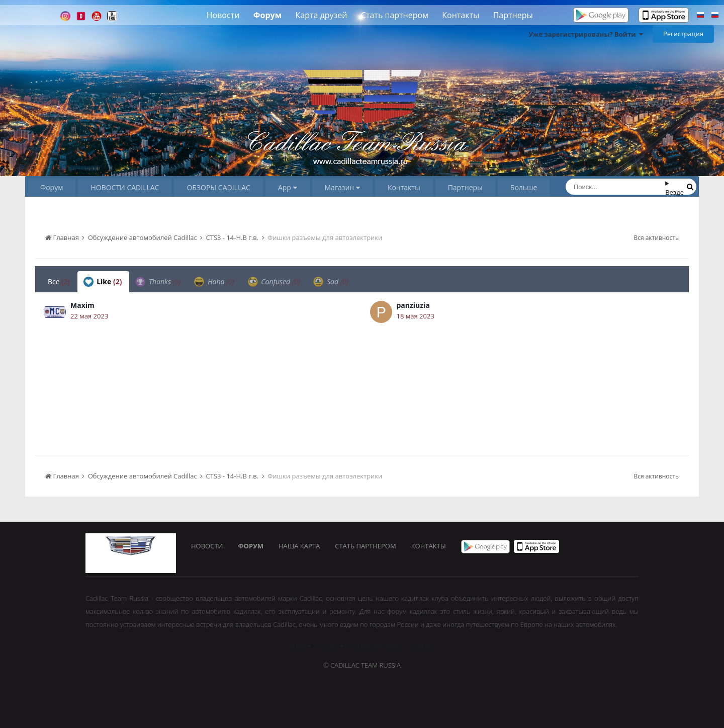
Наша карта (299, 546)
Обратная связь (377, 646)
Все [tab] (59, 281)
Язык (300, 646)
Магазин (342, 187)
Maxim (82, 305)
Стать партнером (395, 15)
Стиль (332, 646)
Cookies (422, 646)
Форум (267, 15)
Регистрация (683, 34)
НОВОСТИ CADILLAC (125, 187)
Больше (524, 187)
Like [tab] (103, 282)
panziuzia (413, 305)
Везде (674, 192)
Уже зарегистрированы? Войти (586, 34)
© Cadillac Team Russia (362, 665)
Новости (223, 15)
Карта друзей (322, 15)
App (288, 187)
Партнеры (513, 15)
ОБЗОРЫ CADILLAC (218, 187)
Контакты (461, 15)
